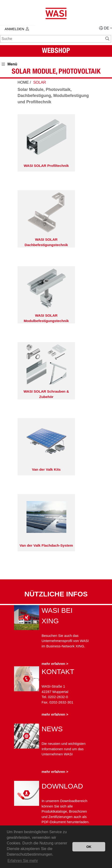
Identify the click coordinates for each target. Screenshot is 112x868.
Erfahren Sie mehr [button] (23, 861)
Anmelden (17, 29)
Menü (9, 64)
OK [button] (89, 847)
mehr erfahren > (55, 664)
